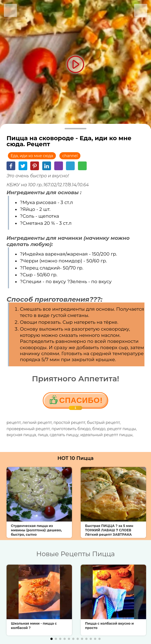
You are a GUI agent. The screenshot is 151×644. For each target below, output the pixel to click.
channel (70, 156)
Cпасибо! (81, 402)
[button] (52, 639)
